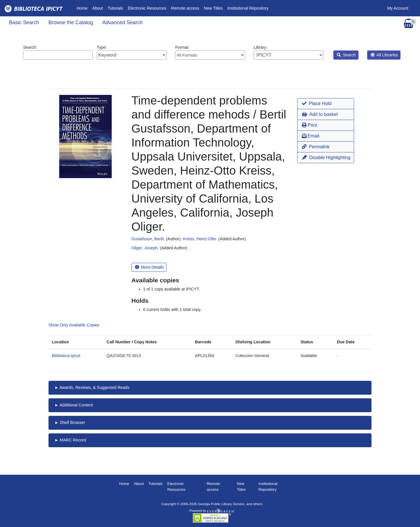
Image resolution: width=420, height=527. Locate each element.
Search (346, 55)
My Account (398, 8)
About (98, 8)
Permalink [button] (316, 147)
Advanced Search (123, 22)
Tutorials (115, 8)
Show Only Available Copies (74, 325)
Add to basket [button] (320, 114)
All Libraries (384, 55)
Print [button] (309, 125)
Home (83, 8)
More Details (149, 267)
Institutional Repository (248, 8)
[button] (326, 104)
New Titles (213, 8)
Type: (132, 52)
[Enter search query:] (58, 55)
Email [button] (310, 136)
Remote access (185, 8)
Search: (58, 52)
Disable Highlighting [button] (326, 158)
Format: (210, 52)
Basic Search (24, 22)
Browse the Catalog (71, 22)
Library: (289, 52)
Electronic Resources (147, 8)
